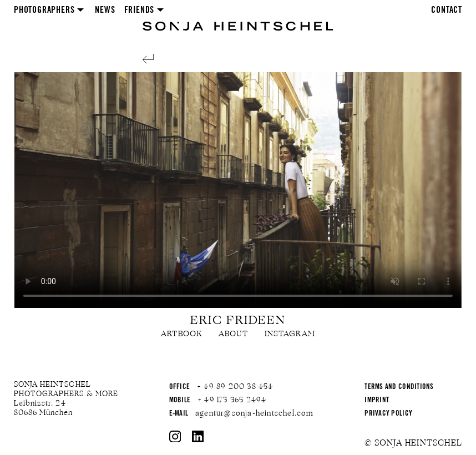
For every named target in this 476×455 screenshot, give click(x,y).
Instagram (290, 334)
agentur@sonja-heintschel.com (255, 413)
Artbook (181, 334)
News (105, 11)
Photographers (44, 11)
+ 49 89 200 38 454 (235, 387)
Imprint (377, 401)
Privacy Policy (388, 414)
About (233, 334)
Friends (140, 11)
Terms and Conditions (399, 388)
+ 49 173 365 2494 (232, 400)
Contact (447, 11)
